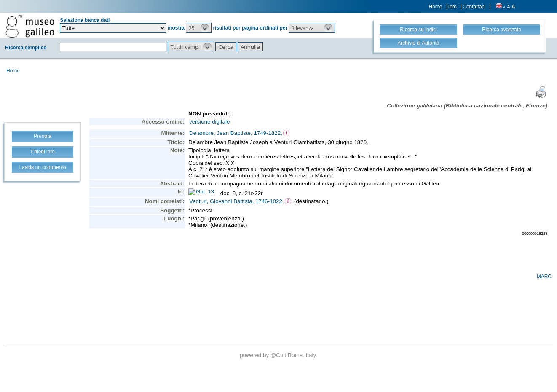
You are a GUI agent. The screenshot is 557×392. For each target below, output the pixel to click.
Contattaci (474, 7)
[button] (199, 28)
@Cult (279, 355)
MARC (544, 277)
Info (453, 7)
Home (436, 7)
